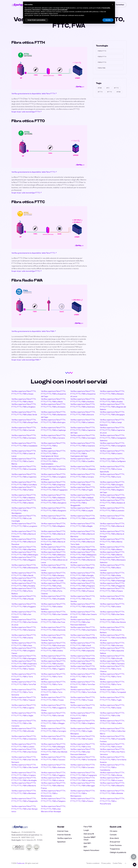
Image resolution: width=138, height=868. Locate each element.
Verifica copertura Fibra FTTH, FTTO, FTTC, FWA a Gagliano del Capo (112, 490)
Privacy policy (106, 863)
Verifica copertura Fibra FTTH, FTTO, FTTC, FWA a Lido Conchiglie (24, 518)
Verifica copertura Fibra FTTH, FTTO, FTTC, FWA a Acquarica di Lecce (83, 394)
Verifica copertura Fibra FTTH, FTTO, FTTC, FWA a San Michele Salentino (54, 752)
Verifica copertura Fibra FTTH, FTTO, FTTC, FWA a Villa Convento (24, 723)
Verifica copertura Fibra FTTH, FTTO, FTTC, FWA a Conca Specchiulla (112, 469)
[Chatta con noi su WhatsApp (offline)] (134, 857)
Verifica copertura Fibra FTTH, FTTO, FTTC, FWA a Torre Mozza (112, 677)
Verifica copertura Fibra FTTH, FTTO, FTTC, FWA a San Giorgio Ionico (25, 809)
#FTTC (116, 88)
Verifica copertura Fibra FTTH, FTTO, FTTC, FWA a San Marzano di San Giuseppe (53, 809)
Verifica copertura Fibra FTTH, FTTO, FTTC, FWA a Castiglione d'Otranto (113, 446)
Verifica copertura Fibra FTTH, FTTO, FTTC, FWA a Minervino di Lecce (54, 560)
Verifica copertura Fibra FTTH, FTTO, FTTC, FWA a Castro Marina (24, 461)
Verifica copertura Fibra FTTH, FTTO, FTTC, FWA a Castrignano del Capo (83, 454)
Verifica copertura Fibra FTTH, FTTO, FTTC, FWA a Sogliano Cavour (24, 651)
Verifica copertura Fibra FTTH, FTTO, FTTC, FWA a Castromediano (53, 461)
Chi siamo (113, 831)
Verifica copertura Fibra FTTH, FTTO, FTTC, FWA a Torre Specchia (53, 692)
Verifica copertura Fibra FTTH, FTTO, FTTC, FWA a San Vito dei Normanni (25, 760)
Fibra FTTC (102, 51)
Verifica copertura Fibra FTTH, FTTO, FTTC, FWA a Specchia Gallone (112, 651)
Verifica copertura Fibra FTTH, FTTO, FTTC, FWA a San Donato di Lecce (24, 622)
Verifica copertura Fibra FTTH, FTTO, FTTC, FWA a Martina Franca (53, 786)
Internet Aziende (64, 835)
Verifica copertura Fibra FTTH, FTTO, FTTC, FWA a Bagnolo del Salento (113, 407)
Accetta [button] (108, 20)
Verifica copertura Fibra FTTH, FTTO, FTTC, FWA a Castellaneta (112, 767)
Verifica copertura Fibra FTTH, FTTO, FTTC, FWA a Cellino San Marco (113, 731)
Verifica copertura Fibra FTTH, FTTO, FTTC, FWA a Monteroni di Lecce (83, 560)
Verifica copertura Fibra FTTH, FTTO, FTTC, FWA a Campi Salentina (112, 422)
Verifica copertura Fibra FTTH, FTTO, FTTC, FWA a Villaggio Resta (53, 723)
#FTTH (100, 92)
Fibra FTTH (102, 57)
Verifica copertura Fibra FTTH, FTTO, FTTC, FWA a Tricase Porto (83, 700)
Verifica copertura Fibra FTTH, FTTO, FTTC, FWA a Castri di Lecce (24, 454)
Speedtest (61, 842)
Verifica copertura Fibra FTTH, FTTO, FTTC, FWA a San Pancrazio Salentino (83, 622)
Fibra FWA (102, 68)
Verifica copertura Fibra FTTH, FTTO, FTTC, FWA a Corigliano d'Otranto (53, 477)
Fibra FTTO (102, 62)
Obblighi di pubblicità (118, 853)
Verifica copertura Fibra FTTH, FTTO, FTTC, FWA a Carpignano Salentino (113, 438)
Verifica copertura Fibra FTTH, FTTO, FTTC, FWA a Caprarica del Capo (83, 430)
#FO (108, 88)
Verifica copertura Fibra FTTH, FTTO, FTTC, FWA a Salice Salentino (53, 607)
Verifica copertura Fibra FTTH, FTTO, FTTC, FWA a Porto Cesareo (53, 591)
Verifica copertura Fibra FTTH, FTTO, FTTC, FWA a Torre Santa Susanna (113, 760)
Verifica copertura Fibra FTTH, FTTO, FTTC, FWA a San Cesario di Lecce (84, 614)
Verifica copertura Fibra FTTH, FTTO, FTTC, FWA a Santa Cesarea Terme (53, 638)
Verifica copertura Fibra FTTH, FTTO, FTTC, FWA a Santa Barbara (112, 630)
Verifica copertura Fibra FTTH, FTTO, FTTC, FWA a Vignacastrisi (83, 716)
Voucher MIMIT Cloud (90, 839)
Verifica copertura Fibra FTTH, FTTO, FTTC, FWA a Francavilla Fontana (113, 739)
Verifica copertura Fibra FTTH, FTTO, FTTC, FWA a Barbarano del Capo (54, 415)
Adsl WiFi (87, 843)
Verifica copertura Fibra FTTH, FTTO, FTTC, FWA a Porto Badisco (24, 591)
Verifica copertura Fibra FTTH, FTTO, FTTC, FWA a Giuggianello (83, 503)
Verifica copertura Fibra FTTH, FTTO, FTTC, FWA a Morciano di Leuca (54, 568)
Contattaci (120, 5)
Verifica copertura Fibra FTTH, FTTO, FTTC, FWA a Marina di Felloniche (24, 534)
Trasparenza (115, 849)
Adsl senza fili (89, 834)
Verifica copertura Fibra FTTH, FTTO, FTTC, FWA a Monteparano (83, 793)
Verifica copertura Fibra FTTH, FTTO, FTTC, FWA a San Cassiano (24, 614)
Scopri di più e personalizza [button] (36, 20)
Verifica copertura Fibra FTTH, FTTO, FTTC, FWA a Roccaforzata (112, 801)
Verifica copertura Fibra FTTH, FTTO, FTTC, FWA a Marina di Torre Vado (83, 542)
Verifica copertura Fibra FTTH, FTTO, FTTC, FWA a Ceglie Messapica (83, 731)
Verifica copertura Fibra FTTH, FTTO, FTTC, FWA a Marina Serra (112, 542)
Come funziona (116, 845)
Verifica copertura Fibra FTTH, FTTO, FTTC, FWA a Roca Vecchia (83, 599)
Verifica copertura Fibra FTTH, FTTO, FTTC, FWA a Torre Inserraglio (24, 677)
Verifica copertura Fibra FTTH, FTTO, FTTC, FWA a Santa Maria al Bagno (84, 638)
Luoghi (86, 830)
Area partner (115, 842)
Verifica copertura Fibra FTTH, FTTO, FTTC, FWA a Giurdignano (24, 511)
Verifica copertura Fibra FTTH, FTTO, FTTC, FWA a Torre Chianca (112, 669)
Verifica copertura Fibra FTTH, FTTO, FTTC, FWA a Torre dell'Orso (53, 677)
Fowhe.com (21, 863)
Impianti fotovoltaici (91, 850)
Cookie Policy (117, 863)
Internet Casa (63, 831)
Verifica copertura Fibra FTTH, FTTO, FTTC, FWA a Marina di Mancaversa (53, 534)
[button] (113, 5)
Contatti (113, 835)
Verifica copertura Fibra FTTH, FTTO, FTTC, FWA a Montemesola (53, 793)
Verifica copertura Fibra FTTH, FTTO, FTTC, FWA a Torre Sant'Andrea (112, 684)
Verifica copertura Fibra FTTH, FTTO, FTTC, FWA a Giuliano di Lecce (112, 503)
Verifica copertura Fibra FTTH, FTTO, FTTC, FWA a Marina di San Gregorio (53, 542)
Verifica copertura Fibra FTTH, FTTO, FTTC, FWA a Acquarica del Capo (54, 394)
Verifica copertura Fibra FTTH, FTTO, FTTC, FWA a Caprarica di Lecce (112, 430)
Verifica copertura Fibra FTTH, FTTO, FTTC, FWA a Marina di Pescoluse (24, 542)
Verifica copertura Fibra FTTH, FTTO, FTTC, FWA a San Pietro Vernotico (112, 752)
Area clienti (114, 838)
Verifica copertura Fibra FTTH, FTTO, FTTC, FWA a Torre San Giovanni (83, 684)
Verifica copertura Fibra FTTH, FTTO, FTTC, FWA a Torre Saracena (24, 692)
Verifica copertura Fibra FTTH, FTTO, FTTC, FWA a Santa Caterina (24, 638)
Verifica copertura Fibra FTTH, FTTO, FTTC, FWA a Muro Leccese (112, 568)
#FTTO (110, 92)
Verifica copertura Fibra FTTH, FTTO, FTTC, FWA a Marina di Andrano (112, 526)
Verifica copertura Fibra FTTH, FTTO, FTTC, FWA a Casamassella (53, 446)
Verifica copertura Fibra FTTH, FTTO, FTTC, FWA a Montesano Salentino (113, 560)
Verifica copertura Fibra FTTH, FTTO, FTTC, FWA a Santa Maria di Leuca (113, 638)
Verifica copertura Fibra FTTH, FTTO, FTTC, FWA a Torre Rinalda (53, 684)
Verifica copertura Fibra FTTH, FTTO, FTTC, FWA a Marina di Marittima (83, 534)
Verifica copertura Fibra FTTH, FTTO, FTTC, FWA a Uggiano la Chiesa (54, 708)
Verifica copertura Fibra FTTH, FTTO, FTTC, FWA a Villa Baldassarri (112, 716)
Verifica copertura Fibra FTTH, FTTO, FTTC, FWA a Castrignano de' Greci (53, 454)
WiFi (85, 847)
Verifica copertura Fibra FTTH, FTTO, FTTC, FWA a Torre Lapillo (83, 677)
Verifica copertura (65, 838)
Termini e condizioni (93, 863)
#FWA (100, 88)
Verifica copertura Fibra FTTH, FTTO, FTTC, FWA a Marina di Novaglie (112, 534)
